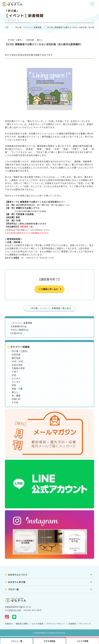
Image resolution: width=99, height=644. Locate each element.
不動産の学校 (18, 368)
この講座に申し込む (48, 289)
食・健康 (16, 395)
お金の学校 (17, 365)
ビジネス (16, 378)
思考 (14, 385)
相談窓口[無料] (22, 624)
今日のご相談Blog (19, 330)
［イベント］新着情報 (21, 323)
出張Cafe (16, 399)
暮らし (40, 40)
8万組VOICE (16, 333)
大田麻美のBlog (18, 326)
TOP (7, 27)
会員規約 (72, 624)
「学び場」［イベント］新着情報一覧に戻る (50, 308)
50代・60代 (18, 361)
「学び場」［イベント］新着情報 (28, 27)
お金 (14, 375)
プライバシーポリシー (56, 624)
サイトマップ (85, 624)
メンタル (16, 382)
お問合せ (9, 624)
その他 (15, 402)
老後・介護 (17, 389)
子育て (15, 372)
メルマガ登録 (37, 624)
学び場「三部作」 (16, 40)
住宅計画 (30, 40)
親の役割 (16, 358)
